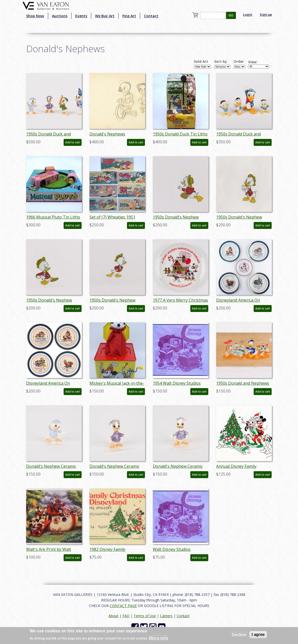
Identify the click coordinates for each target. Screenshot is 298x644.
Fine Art (129, 16)
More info (159, 638)
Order (239, 62)
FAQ (126, 616)
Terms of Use (145, 616)
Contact (151, 16)
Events (81, 16)
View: (253, 62)
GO (231, 15)
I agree (258, 635)
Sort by (221, 62)
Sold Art (201, 62)
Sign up (266, 14)
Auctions (60, 16)
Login (248, 14)
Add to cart (73, 142)
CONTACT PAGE (123, 606)
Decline (239, 635)
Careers (166, 616)
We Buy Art (105, 16)
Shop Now (35, 16)
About (113, 616)
